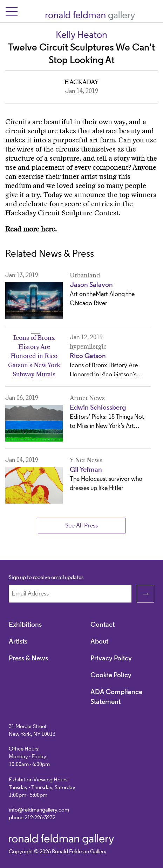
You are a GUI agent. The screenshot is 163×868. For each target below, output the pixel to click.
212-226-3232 (40, 818)
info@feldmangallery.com (39, 810)
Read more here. (31, 229)
